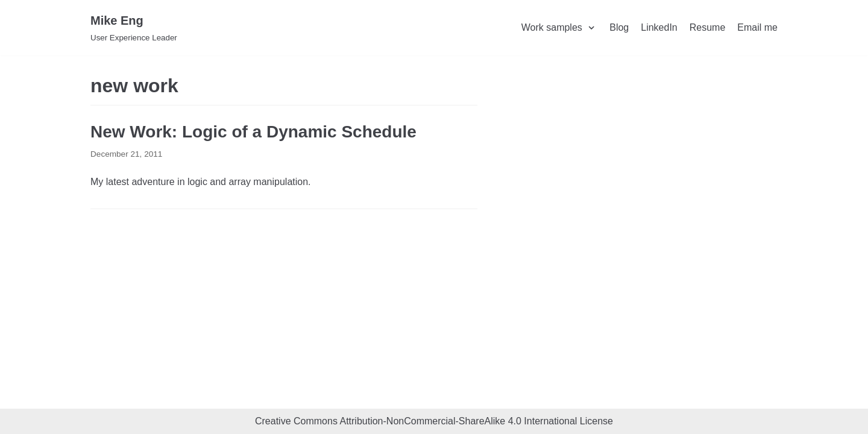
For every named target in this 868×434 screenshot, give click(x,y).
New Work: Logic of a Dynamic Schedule (253, 132)
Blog (619, 27)
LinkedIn (659, 27)
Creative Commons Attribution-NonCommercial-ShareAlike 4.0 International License (434, 421)
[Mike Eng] (134, 28)
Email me (757, 27)
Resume (708, 27)
